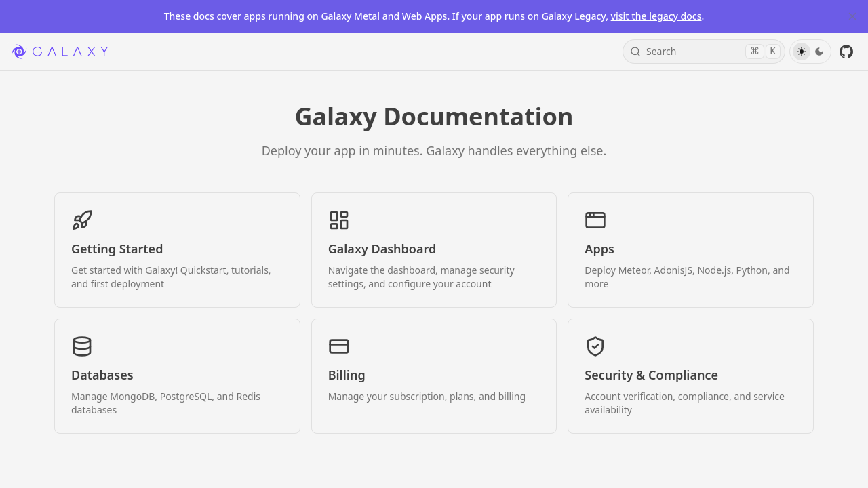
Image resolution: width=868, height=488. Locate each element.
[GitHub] (846, 52)
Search (705, 52)
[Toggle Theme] (810, 52)
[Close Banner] (852, 16)
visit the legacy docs (656, 16)
